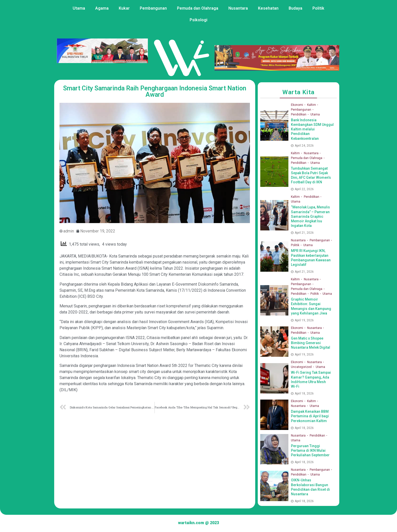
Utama (79, 8)
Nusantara (238, 8)
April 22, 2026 (302, 189)
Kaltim (312, 105)
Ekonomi (297, 105)
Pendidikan (299, 114)
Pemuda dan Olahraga (198, 8)
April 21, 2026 (302, 233)
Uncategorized (302, 367)
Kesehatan (268, 8)
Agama (102, 8)
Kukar (124, 8)
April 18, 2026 (302, 393)
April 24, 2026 (302, 146)
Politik (318, 8)
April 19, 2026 (302, 320)
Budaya (295, 8)
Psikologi (198, 20)
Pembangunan (153, 8)
